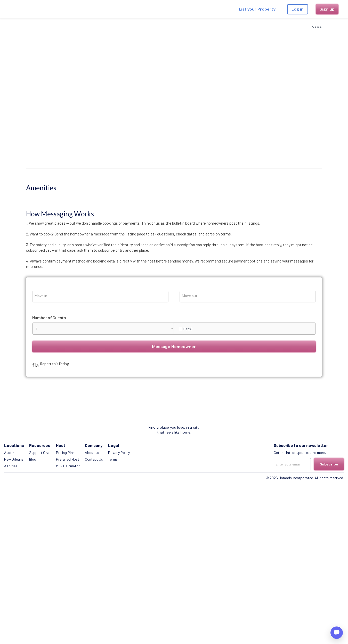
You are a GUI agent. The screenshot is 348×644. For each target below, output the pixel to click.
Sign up (319, 9)
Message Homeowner (265, 210)
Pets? (280, 192)
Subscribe (327, 353)
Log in (290, 9)
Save (298, 23)
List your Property (249, 9)
